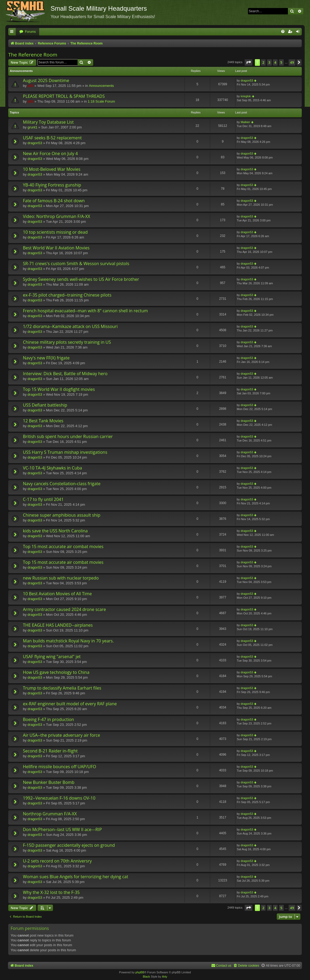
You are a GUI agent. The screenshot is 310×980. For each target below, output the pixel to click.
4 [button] (275, 62)
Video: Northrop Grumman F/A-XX (57, 216)
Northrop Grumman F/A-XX (50, 814)
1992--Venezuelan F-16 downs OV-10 (59, 798)
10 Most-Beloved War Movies (52, 169)
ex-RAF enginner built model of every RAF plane (70, 704)
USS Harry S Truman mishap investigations (65, 452)
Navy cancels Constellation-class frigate (62, 484)
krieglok (246, 96)
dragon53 (247, 80)
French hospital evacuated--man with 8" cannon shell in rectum (85, 311)
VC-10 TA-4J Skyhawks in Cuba (52, 468)
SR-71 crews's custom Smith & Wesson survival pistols (76, 264)
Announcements (101, 86)
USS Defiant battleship (45, 405)
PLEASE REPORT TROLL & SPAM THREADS (64, 96)
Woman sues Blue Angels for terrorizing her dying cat (76, 877)
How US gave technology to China (56, 672)
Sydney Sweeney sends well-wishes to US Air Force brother (81, 279)
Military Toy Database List (48, 122)
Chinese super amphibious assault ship (62, 515)
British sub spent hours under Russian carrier (68, 436)
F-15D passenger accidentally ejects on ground (69, 845)
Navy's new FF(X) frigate (46, 358)
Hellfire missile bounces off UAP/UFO (60, 767)
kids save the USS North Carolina (55, 531)
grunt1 (32, 127)
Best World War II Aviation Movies (56, 248)
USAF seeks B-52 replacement (52, 138)
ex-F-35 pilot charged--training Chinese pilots (67, 295)
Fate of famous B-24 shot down (54, 201)
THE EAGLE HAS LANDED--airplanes (58, 625)
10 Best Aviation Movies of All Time (57, 594)
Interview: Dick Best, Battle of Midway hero (65, 374)
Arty (165, 977)
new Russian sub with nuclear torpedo (61, 578)
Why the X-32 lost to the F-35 (51, 892)
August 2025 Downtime (46, 80)
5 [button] (281, 62)
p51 (30, 86)
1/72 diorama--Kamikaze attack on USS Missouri (70, 326)
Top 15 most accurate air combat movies (63, 546)
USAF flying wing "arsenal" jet (52, 657)
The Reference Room (33, 55)
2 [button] (263, 62)
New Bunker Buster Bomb (49, 782)
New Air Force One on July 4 (50, 153)
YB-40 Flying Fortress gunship (52, 185)
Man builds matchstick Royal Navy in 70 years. (68, 641)
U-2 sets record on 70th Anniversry (57, 861)
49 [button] (292, 62)
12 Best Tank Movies (43, 421)
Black (146, 977)
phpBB (140, 972)
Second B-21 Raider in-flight (50, 751)
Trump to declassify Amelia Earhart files (62, 688)
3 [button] (269, 62)
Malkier (245, 122)
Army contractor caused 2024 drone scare (64, 609)
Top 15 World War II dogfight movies (59, 389)
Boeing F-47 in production (48, 719)
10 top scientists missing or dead (55, 232)
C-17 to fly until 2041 (43, 499)
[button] (248, 62)
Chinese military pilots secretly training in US (67, 342)
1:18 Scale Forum (101, 101)
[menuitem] (27, 32)
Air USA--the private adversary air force (62, 735)
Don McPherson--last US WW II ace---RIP (62, 829)
